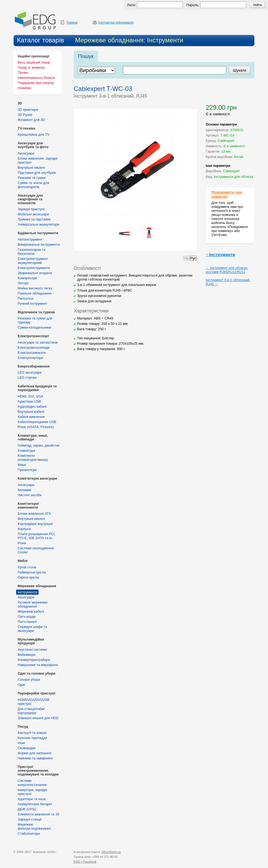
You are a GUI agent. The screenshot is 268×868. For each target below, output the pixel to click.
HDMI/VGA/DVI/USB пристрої (33, 702)
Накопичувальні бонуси (36, 78)
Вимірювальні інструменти (39, 244)
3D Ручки (25, 115)
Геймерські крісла (32, 572)
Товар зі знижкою (31, 67)
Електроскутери (30, 358)
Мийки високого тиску (35, 288)
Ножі (21, 743)
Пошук (86, 56)
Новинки (24, 88)
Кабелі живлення (31, 417)
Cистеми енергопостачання (32, 783)
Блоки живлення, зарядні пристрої (38, 160)
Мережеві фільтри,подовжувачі (34, 826)
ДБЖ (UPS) (27, 809)
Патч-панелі (27, 622)
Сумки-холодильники (34, 327)
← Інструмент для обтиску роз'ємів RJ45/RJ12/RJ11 (227, 270)
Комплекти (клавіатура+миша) (33, 458)
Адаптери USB (29, 401)
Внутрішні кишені (31, 168)
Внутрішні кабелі (31, 412)
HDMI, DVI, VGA (30, 396)
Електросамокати (32, 353)
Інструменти (27, 592)
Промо (23, 73)
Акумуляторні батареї (35, 804)
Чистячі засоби (30, 495)
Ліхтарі (23, 283)
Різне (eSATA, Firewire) (36, 427)
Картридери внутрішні (35, 524)
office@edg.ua (111, 852)
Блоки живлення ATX (34, 514)
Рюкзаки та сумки (32, 178)
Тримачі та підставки (34, 219)
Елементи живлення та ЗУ (39, 814)
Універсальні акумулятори (38, 224)
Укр (186, 258)
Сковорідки (27, 748)
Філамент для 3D (31, 120)
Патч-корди (27, 617)
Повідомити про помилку (227, 194)
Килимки (25, 490)
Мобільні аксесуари (33, 214)
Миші (22, 465)
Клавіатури (26, 450)
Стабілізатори (29, 834)
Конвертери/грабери (34, 660)
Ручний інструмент (33, 304)
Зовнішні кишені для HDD (38, 718)
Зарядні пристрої (31, 209)
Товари (72, 22)
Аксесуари (26, 153)
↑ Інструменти (221, 255)
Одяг (22, 685)
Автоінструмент (30, 239)
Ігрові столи (27, 567)
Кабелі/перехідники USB (37, 422)
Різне (22, 543)
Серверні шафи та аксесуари (32, 629)
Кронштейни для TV (34, 135)
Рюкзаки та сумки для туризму (35, 320)
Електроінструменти (34, 268)
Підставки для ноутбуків (37, 173)
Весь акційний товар (34, 62)
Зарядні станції (30, 819)
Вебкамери (27, 655)
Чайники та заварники (35, 758)
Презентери (27, 470)
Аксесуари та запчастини (38, 342)
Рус (193, 258)
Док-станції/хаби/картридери (31, 711)
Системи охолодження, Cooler (36, 550)
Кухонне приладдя (32, 738)
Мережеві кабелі (31, 611)
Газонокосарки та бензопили (31, 252)
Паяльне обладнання (35, 293)
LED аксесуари (30, 372)
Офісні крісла (28, 577)
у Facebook (85, 862)
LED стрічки (27, 378)
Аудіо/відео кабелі (32, 407)
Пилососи (25, 298)
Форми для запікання (35, 753)
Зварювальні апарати (35, 273)
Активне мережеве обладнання (33, 604)
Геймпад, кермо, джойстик (39, 445)
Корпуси (24, 529)
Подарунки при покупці (36, 83)
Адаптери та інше (32, 799)
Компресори (27, 278)
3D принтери (28, 110)
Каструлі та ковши (32, 733)
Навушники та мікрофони (38, 665)
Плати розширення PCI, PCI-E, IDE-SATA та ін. (37, 536)
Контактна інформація (116, 22)
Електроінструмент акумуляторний (33, 261)
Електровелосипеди (34, 347)
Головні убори (29, 680)
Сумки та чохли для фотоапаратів (33, 185)
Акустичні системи (32, 650)
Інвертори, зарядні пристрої (32, 792)
